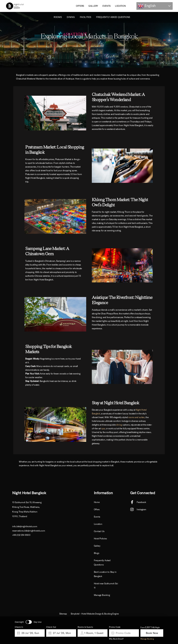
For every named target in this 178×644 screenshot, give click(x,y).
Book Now (152, 633)
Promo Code (115, 627)
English (147, 6)
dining (119, 425)
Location (120, 6)
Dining (71, 17)
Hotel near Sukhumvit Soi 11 (106, 586)
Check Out (51, 627)
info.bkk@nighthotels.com (25, 526)
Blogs (97, 553)
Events (106, 6)
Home (97, 502)
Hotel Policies (100, 539)
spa (103, 428)
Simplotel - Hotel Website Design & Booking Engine (95, 614)
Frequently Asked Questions (113, 17)
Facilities (85, 17)
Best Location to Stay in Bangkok (105, 574)
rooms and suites (136, 417)
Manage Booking (147, 639)
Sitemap (63, 614)
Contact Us (99, 531)
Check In (19, 627)
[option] (89, 40)
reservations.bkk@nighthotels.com (29, 531)
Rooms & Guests (85, 627)
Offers (80, 6)
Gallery (93, 6)
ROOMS (58, 17)
